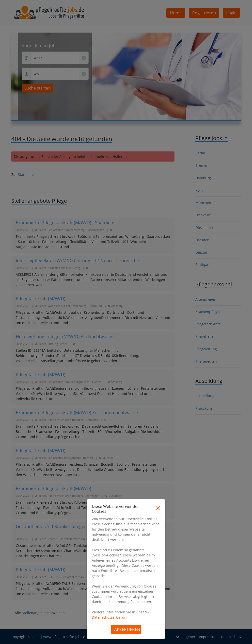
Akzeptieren (127, 629)
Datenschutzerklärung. (111, 617)
